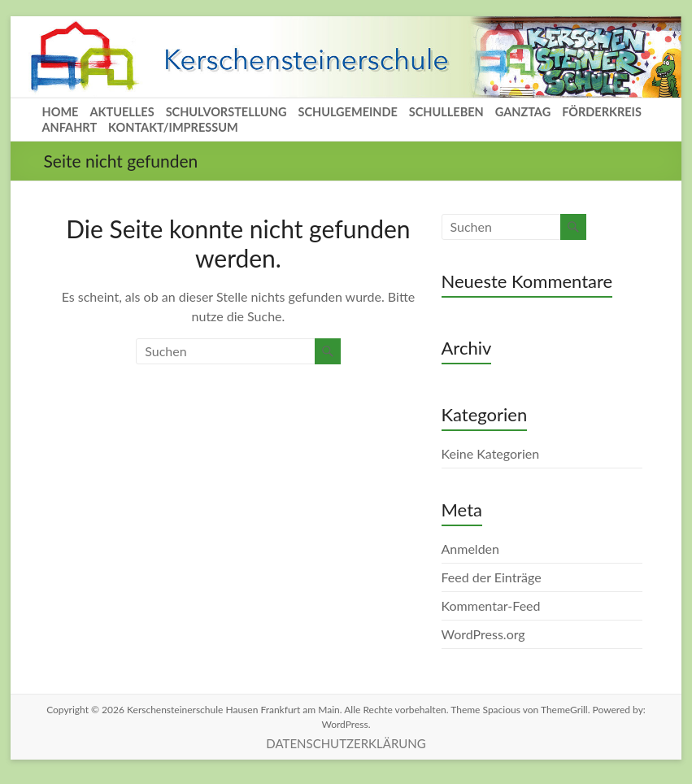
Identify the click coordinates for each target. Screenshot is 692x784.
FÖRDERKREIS (602, 112)
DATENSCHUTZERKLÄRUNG (346, 743)
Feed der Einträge (492, 577)
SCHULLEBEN (446, 112)
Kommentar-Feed (491, 605)
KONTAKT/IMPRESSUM (173, 127)
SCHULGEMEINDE (347, 112)
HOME (61, 112)
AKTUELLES (122, 112)
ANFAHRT (70, 127)
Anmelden (470, 549)
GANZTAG (523, 112)
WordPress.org (483, 634)
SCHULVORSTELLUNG (226, 112)
